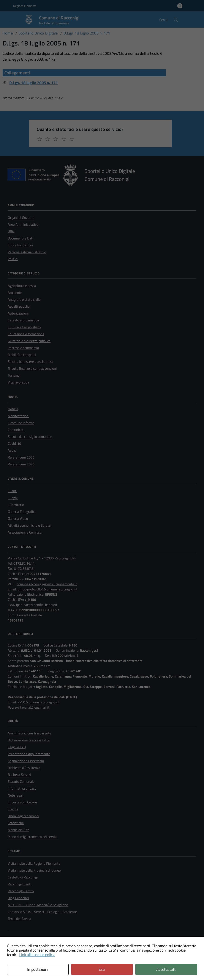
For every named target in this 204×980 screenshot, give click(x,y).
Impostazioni (38, 969)
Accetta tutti (166, 969)
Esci (102, 969)
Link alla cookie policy (37, 955)
